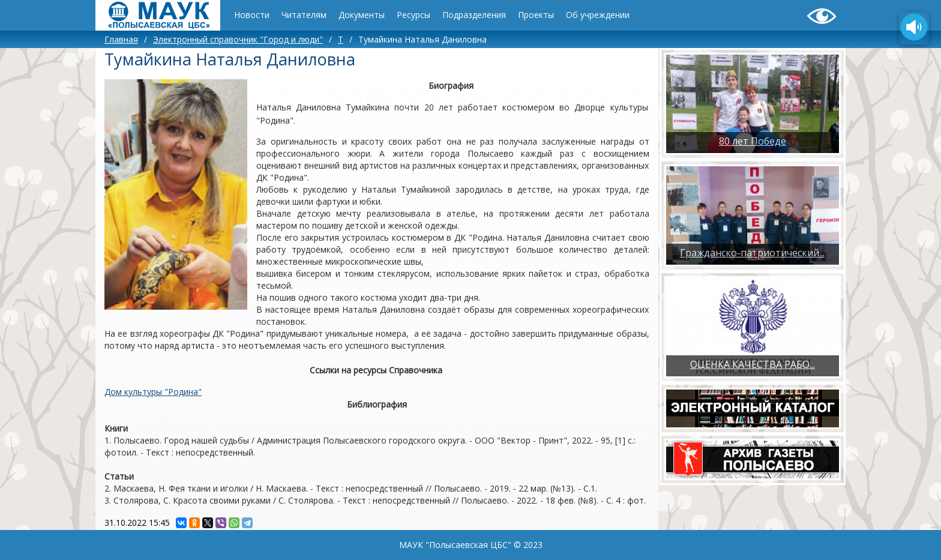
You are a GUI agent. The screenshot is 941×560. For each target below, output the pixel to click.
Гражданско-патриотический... (752, 253)
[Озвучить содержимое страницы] (914, 28)
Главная (121, 39)
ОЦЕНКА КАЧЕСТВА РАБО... (753, 364)
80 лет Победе (753, 141)
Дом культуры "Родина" (153, 392)
